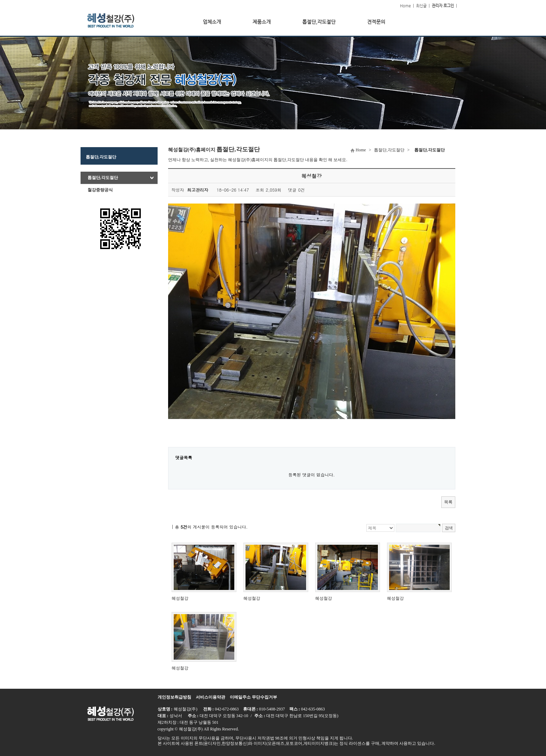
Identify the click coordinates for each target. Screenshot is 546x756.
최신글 (421, 6)
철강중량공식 (100, 190)
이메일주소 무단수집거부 (253, 697)
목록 (448, 502)
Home (405, 6)
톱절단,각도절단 (103, 178)
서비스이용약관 (210, 697)
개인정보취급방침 (174, 697)
